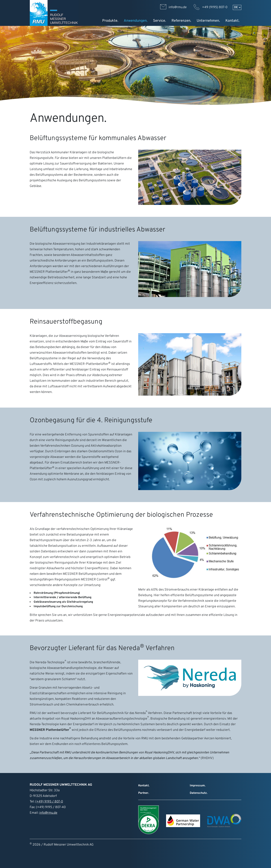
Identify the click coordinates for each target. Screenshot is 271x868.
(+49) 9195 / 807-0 (49, 802)
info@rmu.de (48, 813)
